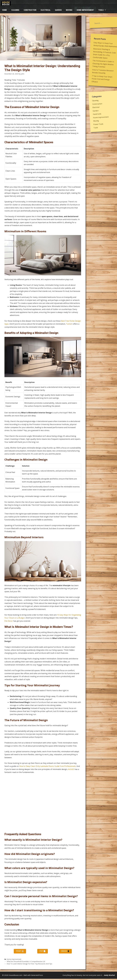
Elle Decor (9, 621)
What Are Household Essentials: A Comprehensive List (26, 961)
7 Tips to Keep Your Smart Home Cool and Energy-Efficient (102, 79)
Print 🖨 (20, 951)
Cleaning (15, 10)
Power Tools (98, 124)
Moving (69, 10)
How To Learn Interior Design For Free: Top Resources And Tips (29, 964)
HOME (5, 10)
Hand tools (97, 114)
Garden (58, 10)
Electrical (46, 10)
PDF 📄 (43, 951)
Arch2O (71, 769)
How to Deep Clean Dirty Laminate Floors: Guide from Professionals (47, 766)
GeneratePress (37, 975)
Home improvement (85, 10)
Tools (103, 10)
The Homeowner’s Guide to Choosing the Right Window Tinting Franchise (103, 64)
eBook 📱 (65, 951)
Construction (30, 10)
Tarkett (69, 324)
